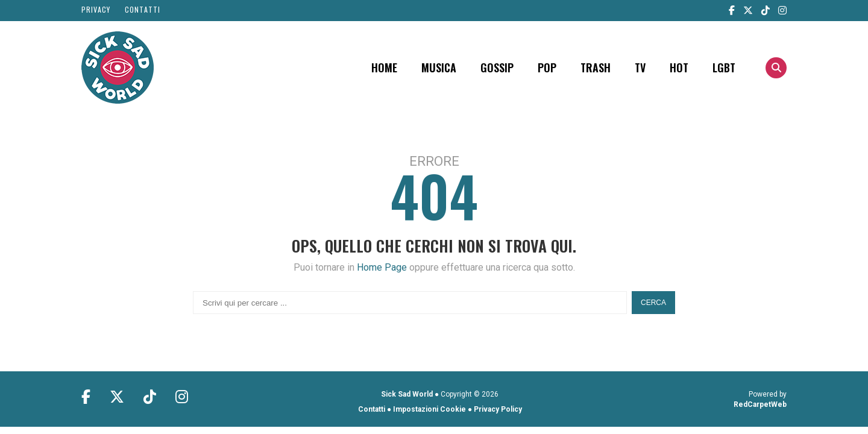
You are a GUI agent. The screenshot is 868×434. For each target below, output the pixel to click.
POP (547, 68)
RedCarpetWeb (760, 404)
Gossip (497, 68)
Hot (679, 68)
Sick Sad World (407, 394)
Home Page (382, 267)
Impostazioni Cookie (429, 409)
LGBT (724, 68)
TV (640, 68)
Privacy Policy (498, 409)
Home (384, 68)
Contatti (143, 9)
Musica (439, 68)
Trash (596, 68)
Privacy (96, 9)
